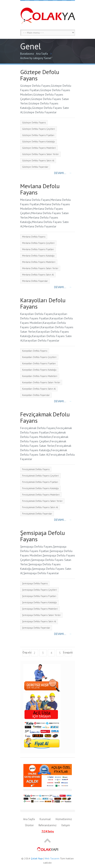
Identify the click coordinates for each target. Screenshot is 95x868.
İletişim (66, 825)
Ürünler (29, 825)
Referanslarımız (47, 825)
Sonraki (68, 652)
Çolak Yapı (37, 858)
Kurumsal (45, 819)
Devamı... (63, 173)
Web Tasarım (52, 858)
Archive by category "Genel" (36, 58)
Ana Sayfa (42, 54)
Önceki (27, 652)
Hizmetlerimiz (64, 819)
